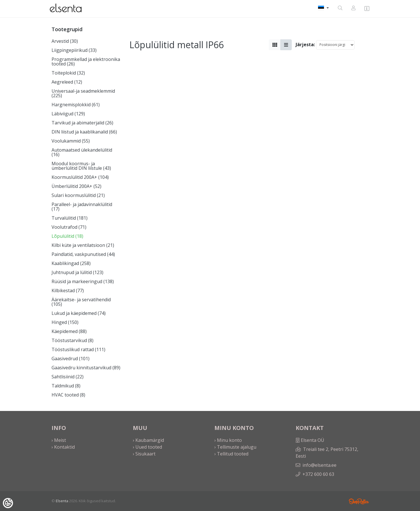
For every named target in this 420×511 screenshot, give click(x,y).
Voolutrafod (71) (69, 227)
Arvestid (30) (65, 41)
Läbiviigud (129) (68, 114)
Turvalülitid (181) (70, 218)
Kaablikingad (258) (71, 263)
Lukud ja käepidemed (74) (79, 313)
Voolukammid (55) (71, 141)
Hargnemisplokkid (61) (76, 105)
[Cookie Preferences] (8, 503)
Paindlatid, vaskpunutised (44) (83, 254)
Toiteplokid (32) (68, 73)
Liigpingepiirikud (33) (74, 50)
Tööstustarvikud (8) (73, 340)
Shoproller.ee (359, 501)
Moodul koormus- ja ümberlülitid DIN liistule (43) (81, 166)
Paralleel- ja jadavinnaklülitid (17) (82, 207)
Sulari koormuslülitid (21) (78, 195)
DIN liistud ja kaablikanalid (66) (84, 132)
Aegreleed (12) (67, 82)
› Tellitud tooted (231, 454)
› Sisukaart (144, 454)
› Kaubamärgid (148, 440)
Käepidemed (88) (69, 331)
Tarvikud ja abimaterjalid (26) (82, 123)
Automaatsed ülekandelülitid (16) (82, 152)
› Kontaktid (63, 447)
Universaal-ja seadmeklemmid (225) (83, 93)
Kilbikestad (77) (68, 291)
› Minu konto (228, 440)
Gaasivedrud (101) (71, 359)
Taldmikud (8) (66, 386)
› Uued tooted (147, 447)
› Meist (59, 440)
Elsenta (62, 501)
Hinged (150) (65, 322)
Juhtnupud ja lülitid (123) (77, 272)
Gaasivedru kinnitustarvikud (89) (86, 368)
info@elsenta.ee (319, 465)
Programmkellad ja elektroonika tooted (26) (86, 62)
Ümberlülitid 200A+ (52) (76, 186)
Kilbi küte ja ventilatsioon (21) (83, 245)
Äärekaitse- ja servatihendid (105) (81, 302)
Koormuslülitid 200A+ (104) (80, 177)
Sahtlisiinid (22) (68, 377)
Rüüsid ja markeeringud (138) (83, 281)
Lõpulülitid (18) (67, 236)
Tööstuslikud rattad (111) (78, 349)
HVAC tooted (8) (68, 395)
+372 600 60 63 (318, 474)
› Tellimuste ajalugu (235, 447)
